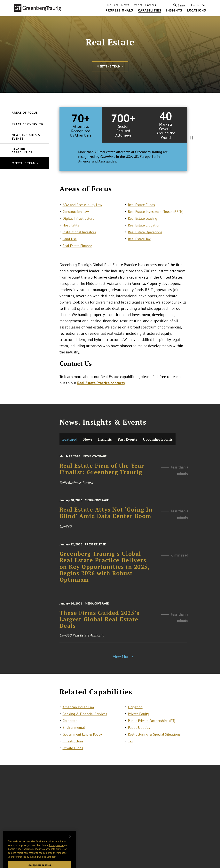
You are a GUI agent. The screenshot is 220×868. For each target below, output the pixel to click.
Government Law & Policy (82, 742)
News (125, 5)
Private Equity (138, 721)
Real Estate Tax (139, 253)
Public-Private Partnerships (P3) (152, 728)
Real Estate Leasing (143, 233)
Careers (151, 5)
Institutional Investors (79, 247)
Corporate (70, 728)
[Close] (70, 846)
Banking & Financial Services (85, 721)
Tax (130, 749)
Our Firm (112, 5)
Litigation (135, 714)
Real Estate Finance (77, 260)
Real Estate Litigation (144, 240)
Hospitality (71, 240)
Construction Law (76, 226)
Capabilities (150, 11)
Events (137, 5)
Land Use (70, 253)
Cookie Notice (15, 859)
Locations (197, 11)
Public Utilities (139, 735)
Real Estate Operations (145, 247)
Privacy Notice (56, 855)
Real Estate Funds (141, 219)
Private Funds (73, 755)
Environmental (74, 735)
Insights (174, 11)
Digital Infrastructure (78, 233)
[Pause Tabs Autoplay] (192, 139)
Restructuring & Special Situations (154, 742)
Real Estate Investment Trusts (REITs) (156, 226)
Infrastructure (73, 749)
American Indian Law (79, 714)
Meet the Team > (110, 66)
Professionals (119, 11)
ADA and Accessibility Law (82, 219)
